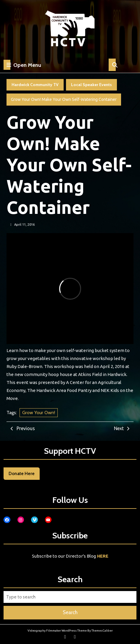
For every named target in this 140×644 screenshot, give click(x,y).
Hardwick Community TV (35, 85)
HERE (103, 556)
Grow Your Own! (39, 413)
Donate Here (22, 474)
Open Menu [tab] (22, 65)
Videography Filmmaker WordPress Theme (57, 631)
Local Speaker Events (91, 85)
